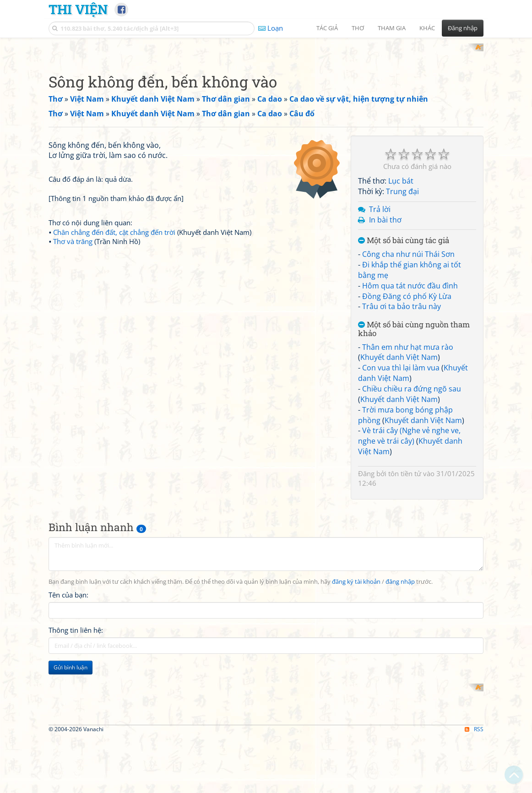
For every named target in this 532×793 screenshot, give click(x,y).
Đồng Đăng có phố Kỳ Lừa (407, 416)
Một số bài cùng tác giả (404, 361)
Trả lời (380, 329)
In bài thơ (385, 339)
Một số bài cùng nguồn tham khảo (414, 449)
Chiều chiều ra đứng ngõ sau (412, 508)
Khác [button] (427, 28)
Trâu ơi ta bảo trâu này (402, 426)
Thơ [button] (358, 28)
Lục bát (401, 301)
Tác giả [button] (327, 28)
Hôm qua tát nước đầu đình (410, 405)
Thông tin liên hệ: (76, 750)
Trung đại (402, 311)
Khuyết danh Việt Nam (399, 477)
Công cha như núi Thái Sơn (408, 374)
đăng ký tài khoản (356, 701)
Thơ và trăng (73, 489)
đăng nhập (400, 701)
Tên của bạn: (68, 714)
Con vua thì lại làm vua (401, 488)
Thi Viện (78, 9)
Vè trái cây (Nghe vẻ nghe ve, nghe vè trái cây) (409, 556)
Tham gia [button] (392, 28)
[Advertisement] (266, 108)
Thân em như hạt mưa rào (408, 467)
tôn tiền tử (405, 593)
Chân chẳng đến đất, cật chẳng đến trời (114, 480)
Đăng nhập (463, 28)
